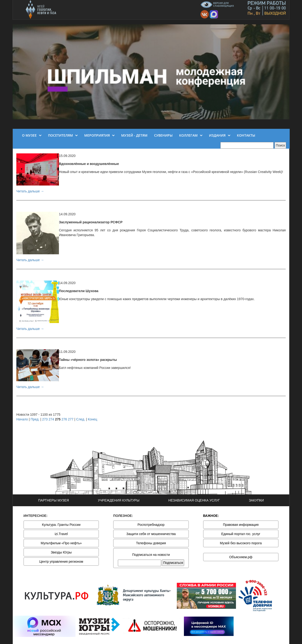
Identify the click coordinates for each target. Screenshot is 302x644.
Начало (22, 419)
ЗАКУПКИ (256, 500)
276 (64, 419)
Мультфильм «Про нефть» (61, 543)
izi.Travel (61, 534)
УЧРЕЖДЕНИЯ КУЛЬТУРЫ (119, 500)
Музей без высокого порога (241, 543)
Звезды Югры (61, 552)
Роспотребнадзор (151, 525)
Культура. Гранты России (61, 525)
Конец (92, 419)
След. (81, 419)
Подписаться (173, 563)
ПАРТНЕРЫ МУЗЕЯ (53, 500)
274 (51, 419)
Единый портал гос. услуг (241, 534)
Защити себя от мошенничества (151, 534)
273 (45, 419)
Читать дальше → (30, 191)
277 (71, 419)
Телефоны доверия (151, 543)
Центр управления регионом (61, 562)
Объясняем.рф (241, 557)
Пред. (35, 419)
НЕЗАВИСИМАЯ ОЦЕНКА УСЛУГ (194, 500)
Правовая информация (241, 525)
